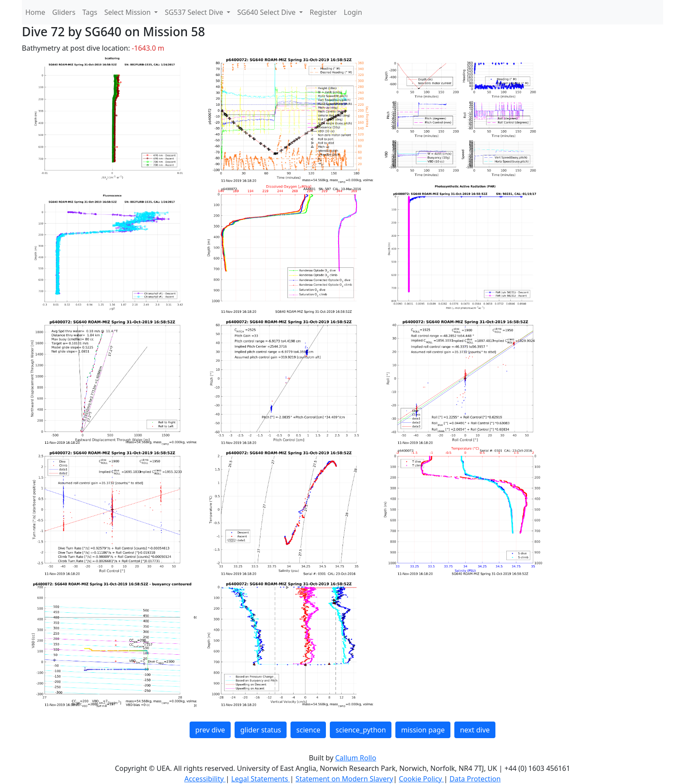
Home (35, 12)
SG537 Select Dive (195, 12)
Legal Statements (260, 779)
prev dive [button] (210, 730)
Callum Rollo (356, 758)
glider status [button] (261, 730)
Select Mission (128, 12)
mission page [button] (423, 730)
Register (323, 12)
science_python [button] (361, 730)
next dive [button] (475, 730)
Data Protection (475, 779)
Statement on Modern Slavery (344, 779)
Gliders (64, 12)
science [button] (308, 730)
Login (353, 12)
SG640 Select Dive (267, 12)
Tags (90, 12)
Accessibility (205, 779)
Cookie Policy (421, 779)
